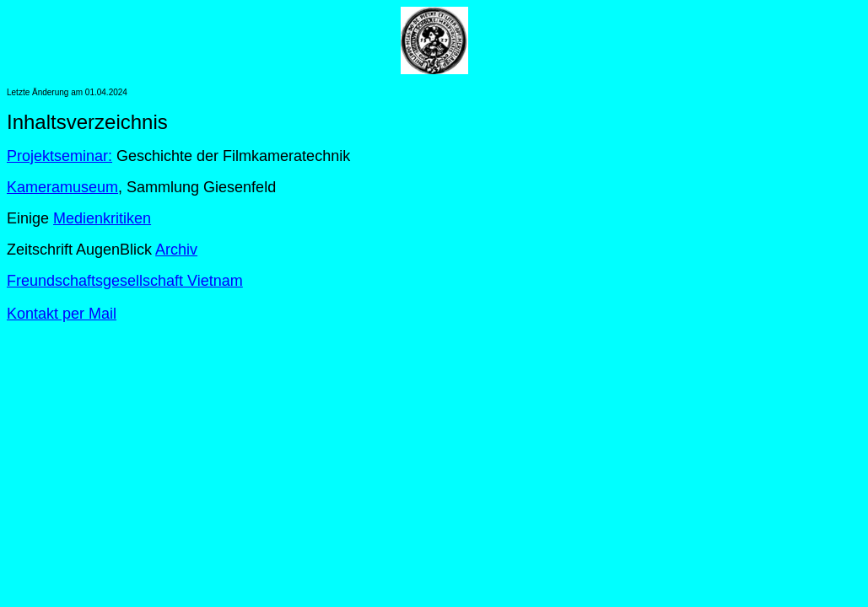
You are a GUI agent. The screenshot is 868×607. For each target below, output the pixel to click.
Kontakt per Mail (62, 314)
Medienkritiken (102, 218)
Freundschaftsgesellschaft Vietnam (125, 281)
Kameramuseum (62, 187)
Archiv (176, 250)
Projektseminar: (59, 156)
